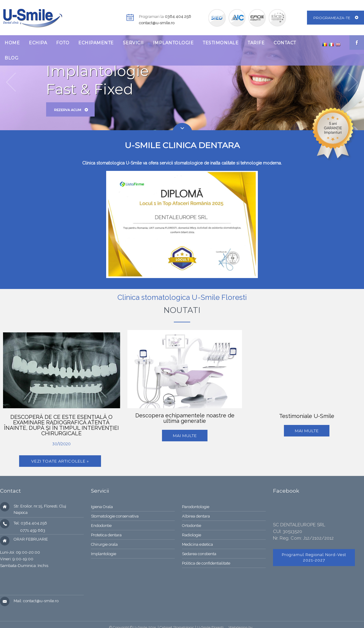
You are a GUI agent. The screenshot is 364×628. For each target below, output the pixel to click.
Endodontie (101, 526)
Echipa (38, 43)
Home (12, 43)
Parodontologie (196, 507)
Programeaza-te (332, 18)
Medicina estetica (197, 544)
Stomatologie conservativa (115, 516)
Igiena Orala (102, 507)
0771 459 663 (29, 530)
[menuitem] (12, 43)
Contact (285, 43)
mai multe (307, 431)
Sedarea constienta (199, 554)
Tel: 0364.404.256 (30, 523)
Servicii (133, 43)
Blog (11, 58)
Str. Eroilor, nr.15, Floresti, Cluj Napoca (40, 509)
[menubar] (158, 50)
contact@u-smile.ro (157, 23)
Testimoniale (221, 43)
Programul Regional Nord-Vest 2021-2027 (314, 557)
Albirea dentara (196, 516)
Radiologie (192, 535)
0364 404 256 (178, 17)
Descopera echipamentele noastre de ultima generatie (185, 418)
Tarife (256, 43)
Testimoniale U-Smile (307, 416)
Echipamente (96, 43)
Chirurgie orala (104, 544)
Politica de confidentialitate (206, 563)
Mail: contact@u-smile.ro (36, 601)
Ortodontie (192, 526)
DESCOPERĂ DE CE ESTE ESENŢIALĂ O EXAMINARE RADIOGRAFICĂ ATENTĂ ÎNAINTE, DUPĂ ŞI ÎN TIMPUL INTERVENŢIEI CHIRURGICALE (61, 425)
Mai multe (185, 436)
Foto (63, 43)
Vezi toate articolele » (60, 461)
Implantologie (173, 43)
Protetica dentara (106, 535)
